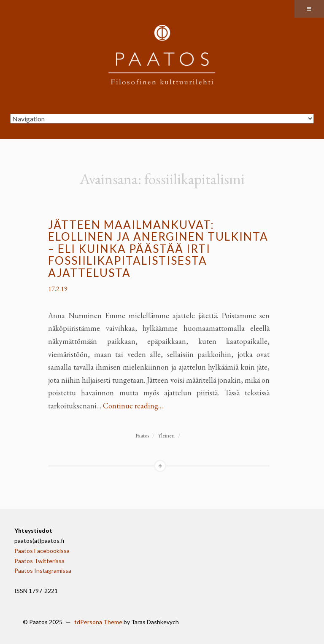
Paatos (142, 436)
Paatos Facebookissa (42, 551)
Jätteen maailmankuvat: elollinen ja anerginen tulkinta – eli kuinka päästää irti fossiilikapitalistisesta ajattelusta (158, 249)
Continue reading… (133, 406)
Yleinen (166, 436)
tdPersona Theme (98, 622)
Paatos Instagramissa (43, 570)
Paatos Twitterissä (39, 561)
